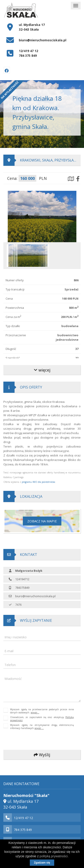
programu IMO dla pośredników (38, 482)
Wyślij (42, 755)
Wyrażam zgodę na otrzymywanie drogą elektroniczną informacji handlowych (42, 727)
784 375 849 (28, 56)
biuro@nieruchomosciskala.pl (43, 40)
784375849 (22, 588)
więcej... (35, 712)
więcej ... (39, 728)
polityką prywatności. (54, 856)
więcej (42, 370)
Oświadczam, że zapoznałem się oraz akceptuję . (42, 719)
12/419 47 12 (28, 51)
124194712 (22, 579)
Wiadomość (13, 679)
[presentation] (33, 740)
